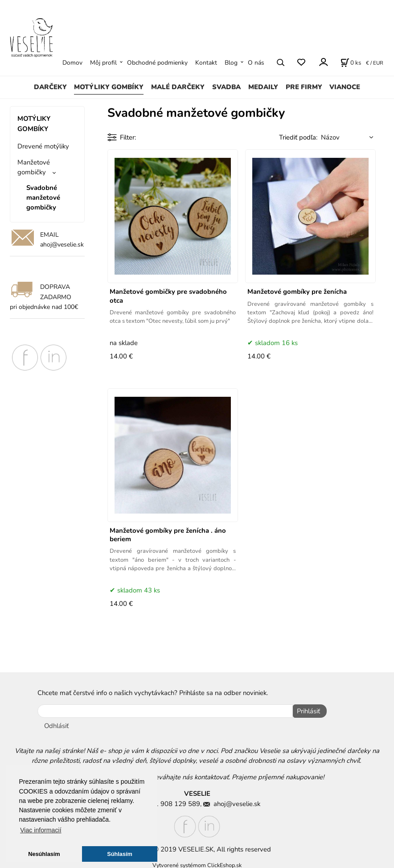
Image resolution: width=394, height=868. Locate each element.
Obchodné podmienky (157, 63)
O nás (256, 63)
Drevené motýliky (43, 146)
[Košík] (351, 62)
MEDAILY (263, 87)
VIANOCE (345, 87)
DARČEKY (50, 87)
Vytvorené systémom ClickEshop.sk (197, 863)
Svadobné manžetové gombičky (43, 198)
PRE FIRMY (304, 87)
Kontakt (206, 63)
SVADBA (226, 87)
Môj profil (103, 63)
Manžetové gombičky (34, 167)
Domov (72, 63)
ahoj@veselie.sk (62, 245)
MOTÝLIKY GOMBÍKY (109, 87)
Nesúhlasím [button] (44, 854)
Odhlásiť (56, 724)
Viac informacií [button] (41, 830)
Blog (231, 63)
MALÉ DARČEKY (178, 87)
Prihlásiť (307, 711)
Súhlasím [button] (120, 854)
